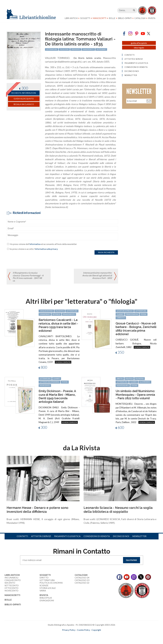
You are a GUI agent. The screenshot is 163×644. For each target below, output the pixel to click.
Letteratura (47, 580)
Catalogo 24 (82, 578)
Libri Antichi (71, 18)
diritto (120, 378)
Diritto (44, 578)
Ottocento (11, 588)
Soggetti (85, 18)
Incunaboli (11, 578)
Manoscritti (100, 18)
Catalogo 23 (82, 580)
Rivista (152, 18)
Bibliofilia (46, 598)
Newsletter (139, 536)
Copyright (96, 630)
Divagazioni (47, 600)
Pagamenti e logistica (67, 536)
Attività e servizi (41, 536)
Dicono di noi (121, 536)
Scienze (44, 585)
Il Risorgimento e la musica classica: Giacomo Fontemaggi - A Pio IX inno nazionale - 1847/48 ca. (28, 277)
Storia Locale (48, 588)
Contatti (22, 536)
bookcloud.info (86, 634)
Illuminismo (145, 382)
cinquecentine (46, 311)
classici (120, 314)
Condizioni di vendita (97, 536)
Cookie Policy (83, 630)
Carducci (121, 318)
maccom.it (73, 634)
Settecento (12, 585)
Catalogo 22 (82, 583)
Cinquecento (13, 580)
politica (129, 378)
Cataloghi (140, 18)
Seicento (10, 583)
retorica (56, 314)
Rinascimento (69, 314)
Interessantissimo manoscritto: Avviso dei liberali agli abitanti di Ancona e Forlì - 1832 (97, 275)
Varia (43, 590)
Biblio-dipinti (125, 18)
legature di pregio (125, 311)
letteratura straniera (49, 382)
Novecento (45, 385)
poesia (143, 314)
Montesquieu (123, 385)
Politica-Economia (51, 583)
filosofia (60, 311)
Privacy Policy (69, 630)
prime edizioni (132, 314)
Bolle (112, 18)
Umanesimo (45, 314)
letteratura (72, 311)
